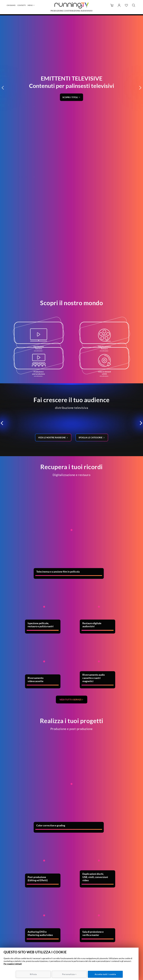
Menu (30, 6)
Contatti (22, 6)
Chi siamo (11, 6)
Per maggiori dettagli (13, 964)
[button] (3, 23)
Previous (3, 832)
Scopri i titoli (70, 32)
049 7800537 (75, 934)
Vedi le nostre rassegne (51, 242)
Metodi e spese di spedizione (116, 936)
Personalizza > (69, 974)
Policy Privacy (116, 939)
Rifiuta (33, 974)
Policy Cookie (116, 942)
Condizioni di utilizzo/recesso (116, 934)
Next (124, 832)
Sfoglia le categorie (91, 242)
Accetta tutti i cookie (105, 974)
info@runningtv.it (74, 936)
